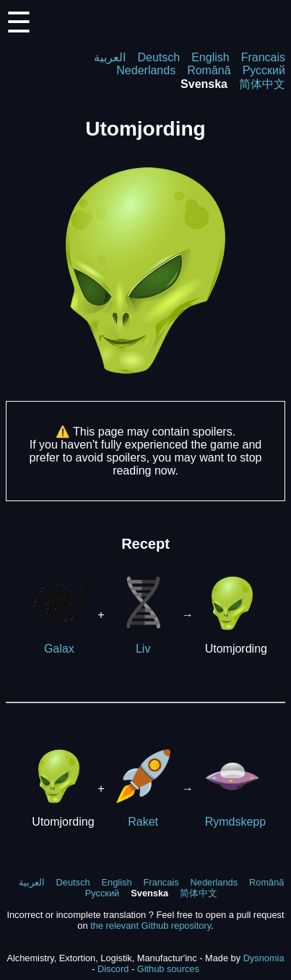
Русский (264, 70)
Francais (263, 57)
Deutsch (158, 57)
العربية (110, 57)
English (210, 57)
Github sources (168, 969)
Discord (113, 969)
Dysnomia (264, 958)
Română (209, 70)
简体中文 (262, 84)
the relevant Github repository (151, 926)
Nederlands (146, 70)
